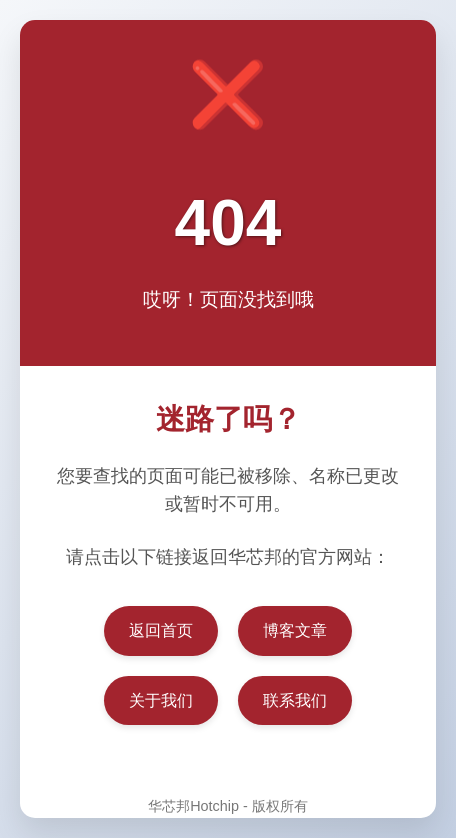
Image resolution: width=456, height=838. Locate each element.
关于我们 (161, 700)
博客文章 (295, 630)
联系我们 (295, 700)
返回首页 (161, 630)
